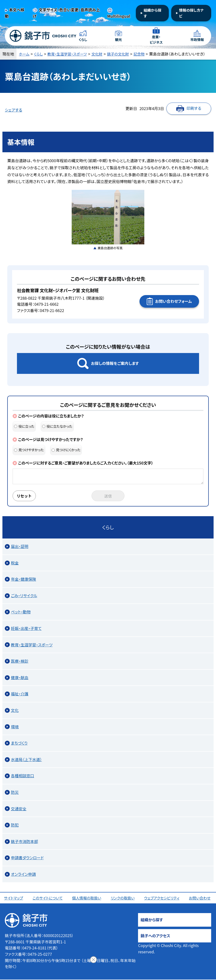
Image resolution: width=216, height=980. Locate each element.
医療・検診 (20, 661)
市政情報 (197, 40)
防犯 (15, 825)
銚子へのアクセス (155, 936)
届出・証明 (20, 547)
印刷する (194, 108)
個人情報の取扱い (87, 898)
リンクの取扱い (123, 898)
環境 (15, 727)
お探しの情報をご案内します (115, 363)
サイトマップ (14, 898)
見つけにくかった (66, 450)
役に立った (24, 426)
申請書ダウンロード (27, 858)
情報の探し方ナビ (191, 13)
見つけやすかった (29, 450)
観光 (118, 40)
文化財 (100, 54)
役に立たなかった (57, 426)
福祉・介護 (20, 694)
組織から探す (152, 13)
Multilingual (119, 16)
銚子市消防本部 (24, 842)
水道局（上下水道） (26, 760)
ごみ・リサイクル (24, 596)
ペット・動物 (21, 612)
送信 (108, 496)
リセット (25, 496)
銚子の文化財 (122, 54)
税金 (15, 563)
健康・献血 (20, 678)
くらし (83, 40)
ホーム (24, 54)
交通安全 (19, 809)
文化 (15, 711)
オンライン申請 (23, 875)
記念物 (144, 54)
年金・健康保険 (23, 579)
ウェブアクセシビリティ (162, 898)
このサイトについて (48, 898)
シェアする (14, 110)
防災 (15, 793)
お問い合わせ (201, 898)
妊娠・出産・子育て (26, 629)
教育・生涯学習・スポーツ (69, 54)
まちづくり (19, 743)
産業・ (156, 40)
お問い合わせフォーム (174, 301)
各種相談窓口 (23, 776)
